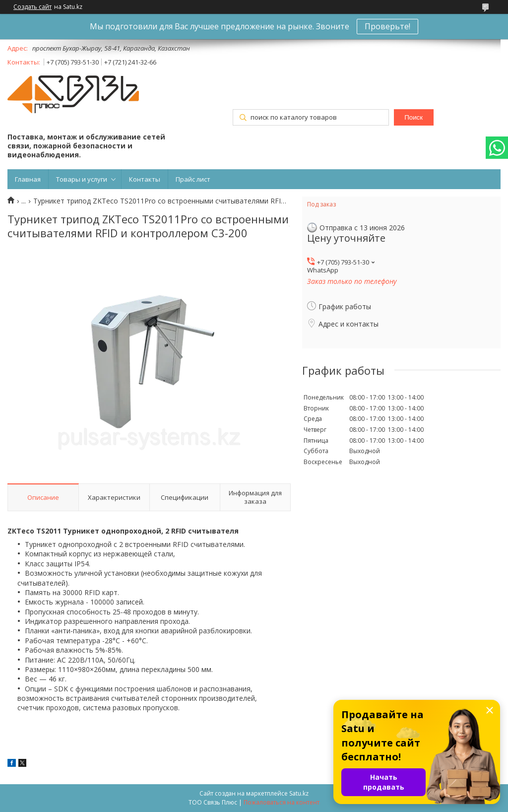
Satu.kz (299, 793)
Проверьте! (387, 26)
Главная (28, 179)
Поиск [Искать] (413, 117)
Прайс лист (193, 179)
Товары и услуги (82, 179)
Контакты (145, 179)
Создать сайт (32, 7)
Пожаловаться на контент (282, 802)
